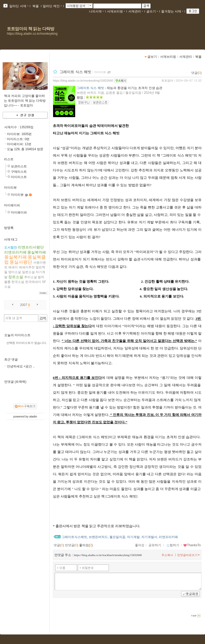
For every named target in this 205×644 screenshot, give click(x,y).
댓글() (196, 73)
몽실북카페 (16, 257)
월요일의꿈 (117, 537)
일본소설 (28, 272)
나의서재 (96, 11)
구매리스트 (19, 172)
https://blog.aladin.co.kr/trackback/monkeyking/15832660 (108, 555)
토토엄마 (167, 81)
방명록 (9, 228)
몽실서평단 (21, 262)
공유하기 (155, 545)
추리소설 (31, 277)
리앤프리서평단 (31, 247)
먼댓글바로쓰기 (189, 555)
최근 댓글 (11, 359)
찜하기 (173, 545)
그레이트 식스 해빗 (75, 72)
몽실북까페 (37, 252)
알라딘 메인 (52, 6)
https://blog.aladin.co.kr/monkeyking (32, 34)
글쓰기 (152, 11)
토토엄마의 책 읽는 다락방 (31, 29)
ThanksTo (192, 545)
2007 (24, 305)
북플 (36, 6)
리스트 (9, 159)
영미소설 (15, 272)
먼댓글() (72, 545)
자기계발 (133, 537)
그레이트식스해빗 (74, 537)
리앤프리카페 (15, 252)
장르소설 (16, 277)
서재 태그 (11, 239)
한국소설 (18, 282)
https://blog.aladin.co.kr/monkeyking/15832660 (83, 81)
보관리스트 (19, 166)
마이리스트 (19, 177)
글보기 (152, 57)
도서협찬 (11, 247)
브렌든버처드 (98, 537)
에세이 (13, 267)
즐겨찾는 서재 (172, 11)
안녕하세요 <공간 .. (21, 366)
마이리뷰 (10, 188)
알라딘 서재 (18, 6)
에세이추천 (27, 267)
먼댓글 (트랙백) (15, 382)
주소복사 (167, 555)
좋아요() (86, 545)
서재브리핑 (116, 11)
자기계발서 (149, 537)
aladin (33, 416)
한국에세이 (33, 282)
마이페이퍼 (12, 205)
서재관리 (136, 11)
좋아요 (140, 545)
